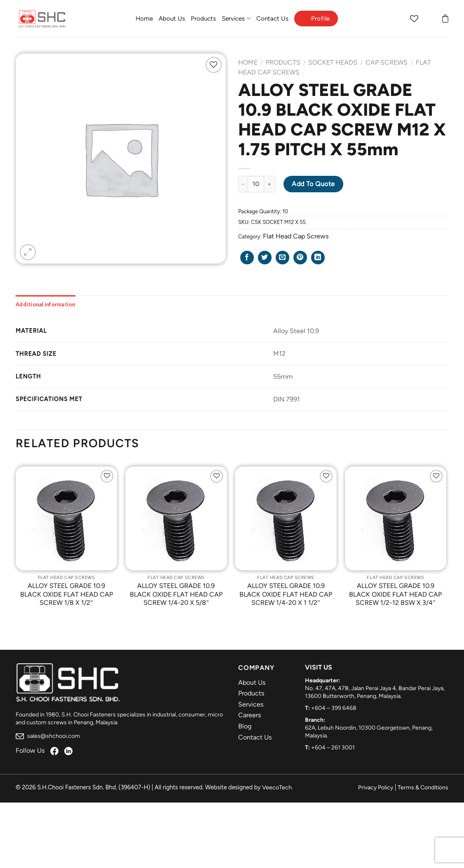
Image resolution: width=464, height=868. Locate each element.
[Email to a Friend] (282, 258)
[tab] (46, 304)
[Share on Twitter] (265, 258)
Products (203, 19)
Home (144, 19)
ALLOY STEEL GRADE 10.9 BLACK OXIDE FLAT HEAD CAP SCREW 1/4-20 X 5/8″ (176, 594)
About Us (172, 19)
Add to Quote (313, 184)
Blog (245, 726)
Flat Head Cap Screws (296, 236)
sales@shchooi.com (48, 736)
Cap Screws (387, 62)
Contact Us (272, 19)
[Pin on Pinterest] (300, 258)
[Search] (398, 19)
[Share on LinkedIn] (318, 258)
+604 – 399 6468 (334, 708)
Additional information (46, 304)
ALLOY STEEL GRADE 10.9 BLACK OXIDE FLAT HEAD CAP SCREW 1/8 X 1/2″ (67, 594)
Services (236, 18)
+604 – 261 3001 (333, 748)
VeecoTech (277, 787)
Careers (250, 715)
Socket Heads (333, 62)
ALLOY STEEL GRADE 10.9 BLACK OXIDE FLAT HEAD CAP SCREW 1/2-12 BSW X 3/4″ (395, 594)
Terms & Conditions (423, 787)
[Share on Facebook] (247, 258)
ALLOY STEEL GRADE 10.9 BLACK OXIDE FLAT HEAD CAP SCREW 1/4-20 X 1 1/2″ (286, 594)
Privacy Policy (376, 787)
